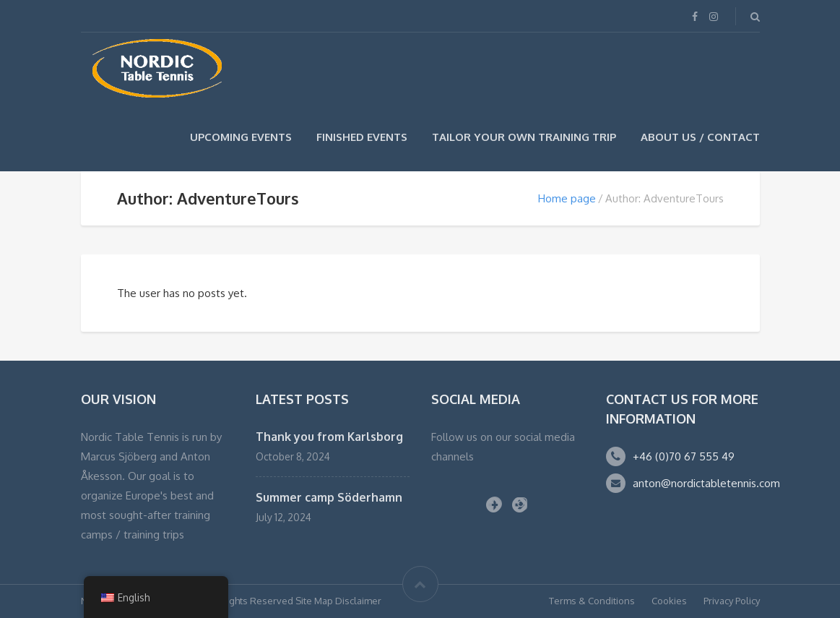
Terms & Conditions (592, 601)
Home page (567, 198)
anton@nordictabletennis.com (706, 483)
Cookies (669, 601)
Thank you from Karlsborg (329, 437)
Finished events (362, 137)
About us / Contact (700, 137)
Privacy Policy (732, 601)
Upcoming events (241, 137)
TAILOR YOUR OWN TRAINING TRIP (524, 137)
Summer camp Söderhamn (329, 497)
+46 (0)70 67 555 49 (684, 456)
